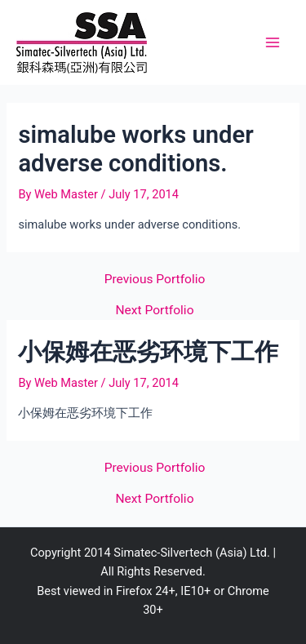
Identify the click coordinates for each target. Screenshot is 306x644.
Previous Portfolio (155, 280)
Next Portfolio (155, 311)
